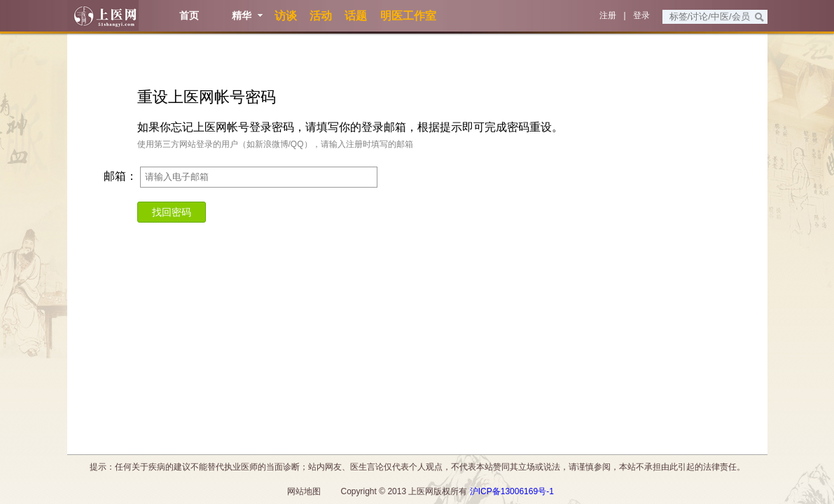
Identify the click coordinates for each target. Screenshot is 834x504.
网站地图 (304, 491)
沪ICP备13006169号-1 (512, 491)
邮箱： (120, 176)
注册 (608, 15)
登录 (641, 15)
